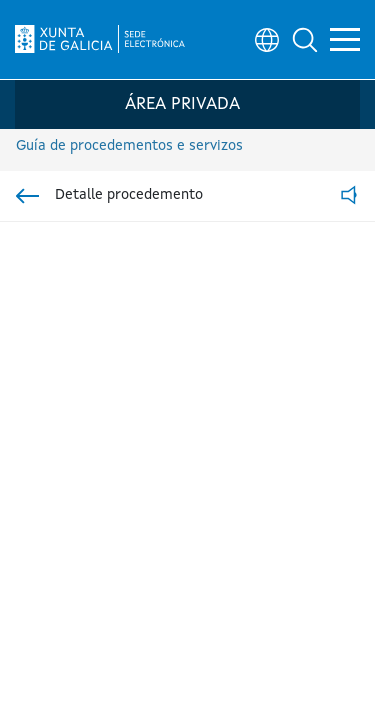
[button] (305, 40)
